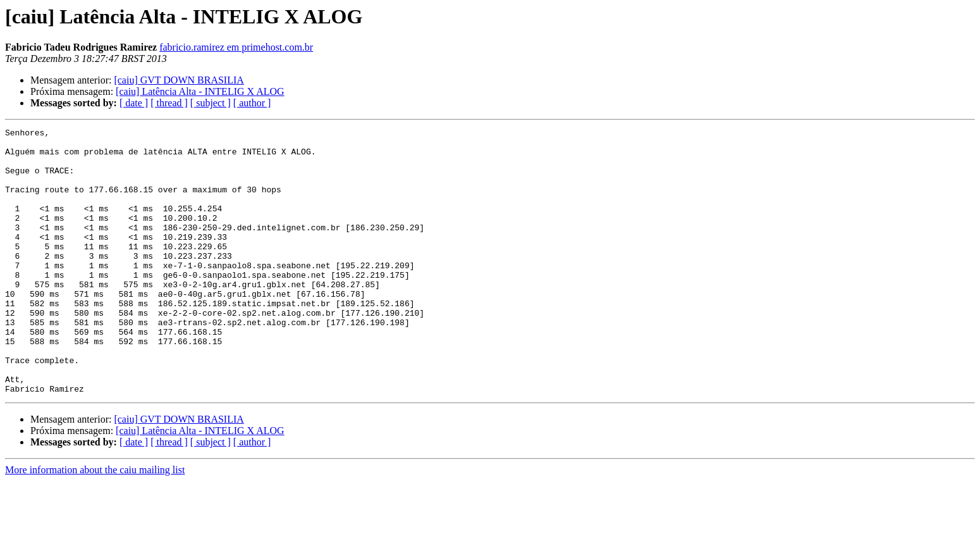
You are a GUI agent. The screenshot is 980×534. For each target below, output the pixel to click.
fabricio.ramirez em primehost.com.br (236, 47)
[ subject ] (211, 103)
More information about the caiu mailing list (95, 523)
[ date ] (134, 103)
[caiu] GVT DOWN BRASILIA (179, 80)
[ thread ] (169, 103)
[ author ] (252, 103)
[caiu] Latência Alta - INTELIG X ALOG (200, 91)
